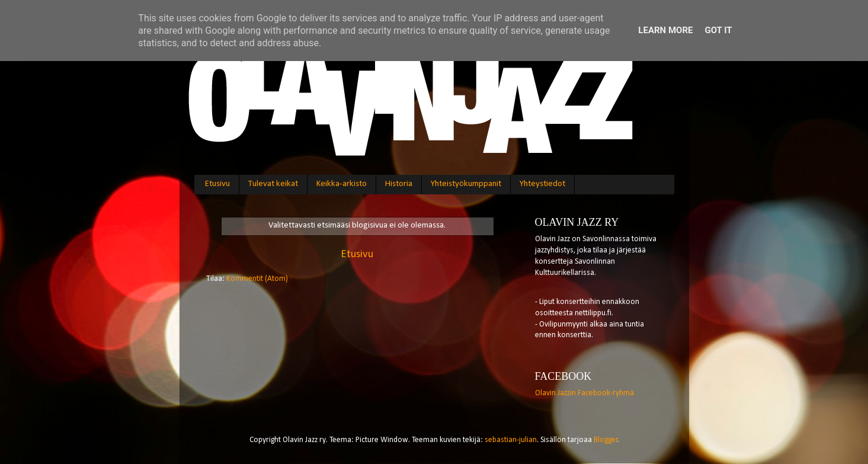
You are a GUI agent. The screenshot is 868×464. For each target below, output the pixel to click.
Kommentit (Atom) (257, 279)
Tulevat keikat (273, 184)
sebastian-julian (511, 440)
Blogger (606, 440)
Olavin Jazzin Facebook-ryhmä (584, 393)
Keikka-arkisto (342, 184)
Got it (718, 30)
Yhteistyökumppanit (466, 184)
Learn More (665, 30)
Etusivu (217, 184)
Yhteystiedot (542, 184)
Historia (399, 184)
